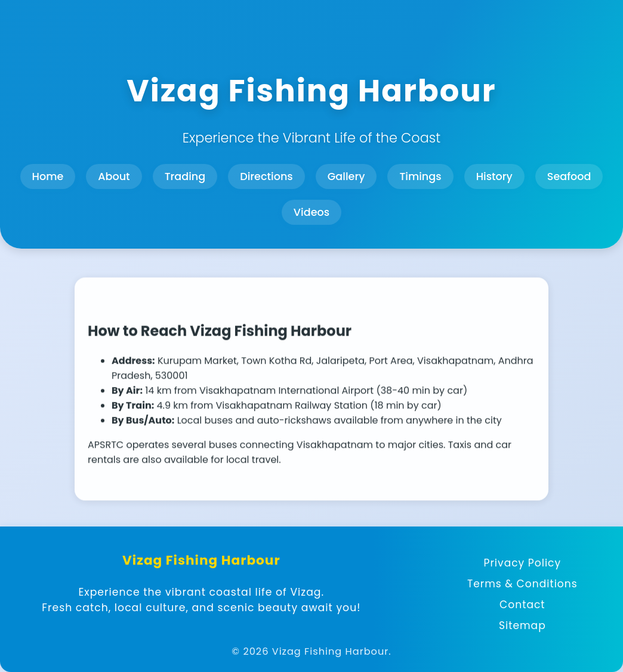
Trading (185, 176)
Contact (522, 605)
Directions (266, 176)
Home (48, 176)
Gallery (346, 176)
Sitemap (522, 625)
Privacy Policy (523, 563)
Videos (311, 212)
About (114, 176)
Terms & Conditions (522, 584)
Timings (420, 176)
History (494, 176)
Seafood (569, 176)
